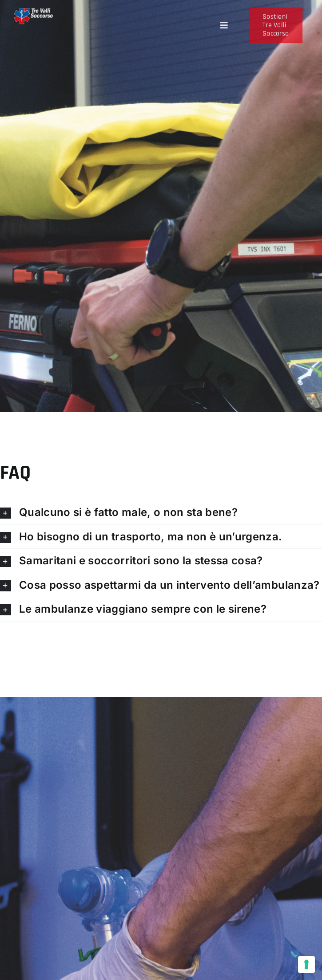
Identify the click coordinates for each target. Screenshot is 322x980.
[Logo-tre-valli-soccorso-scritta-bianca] (33, 15)
